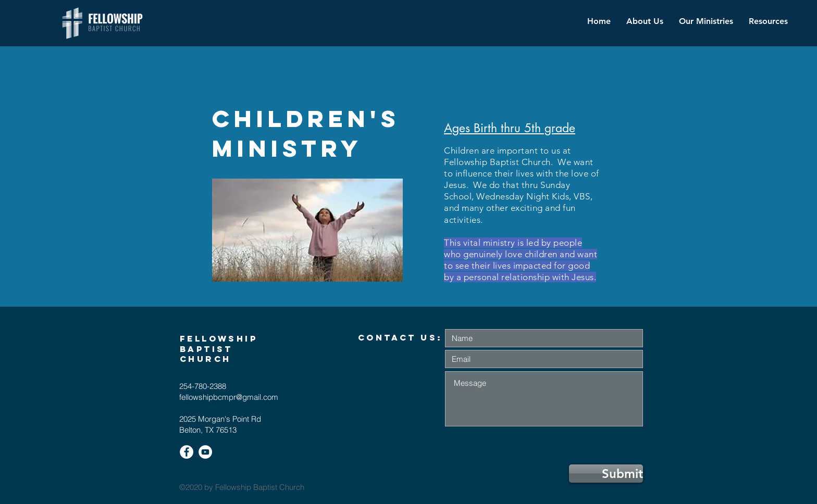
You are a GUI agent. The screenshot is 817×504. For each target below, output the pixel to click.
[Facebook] (187, 452)
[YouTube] (205, 452)
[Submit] (606, 474)
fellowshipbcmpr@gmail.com (229, 397)
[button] (706, 21)
